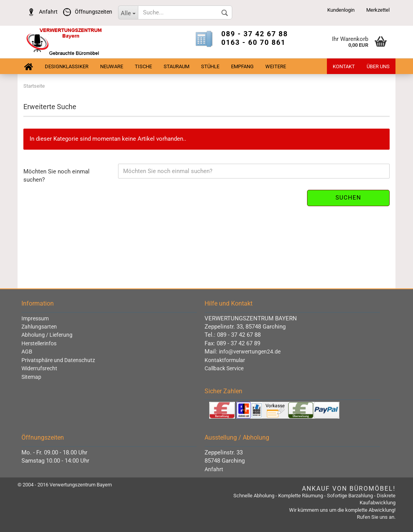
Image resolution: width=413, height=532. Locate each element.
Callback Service (224, 368)
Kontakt (344, 66)
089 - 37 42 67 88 (255, 34)
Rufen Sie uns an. (376, 517)
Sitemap (31, 377)
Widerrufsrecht (39, 368)
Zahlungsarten (39, 327)
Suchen (348, 198)
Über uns (378, 66)
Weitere (276, 66)
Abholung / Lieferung (47, 335)
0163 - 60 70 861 (253, 42)
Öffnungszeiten (86, 12)
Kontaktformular (225, 360)
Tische (143, 66)
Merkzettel (378, 10)
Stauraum (176, 66)
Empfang (242, 66)
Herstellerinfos (39, 343)
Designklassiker (67, 66)
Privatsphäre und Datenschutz (58, 360)
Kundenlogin (341, 10)
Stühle (210, 66)
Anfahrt (41, 12)
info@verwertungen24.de (250, 352)
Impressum (35, 318)
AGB (27, 352)
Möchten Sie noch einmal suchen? (56, 176)
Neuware (112, 66)
